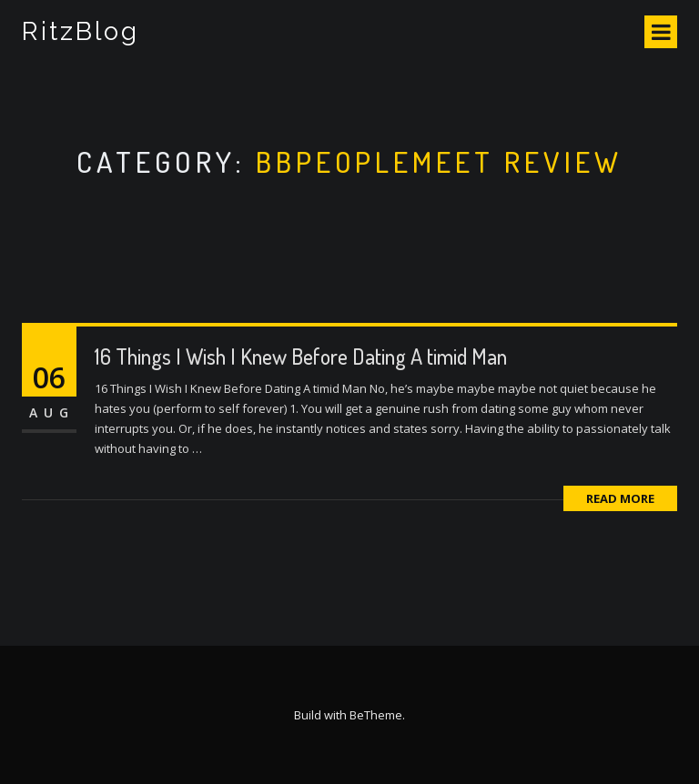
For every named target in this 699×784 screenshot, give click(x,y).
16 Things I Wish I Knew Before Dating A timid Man (301, 356)
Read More (620, 498)
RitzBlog (81, 31)
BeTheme (376, 715)
